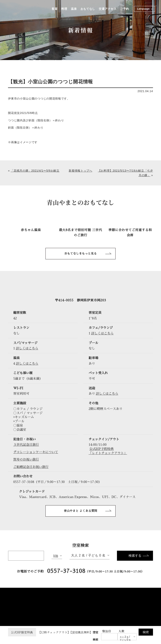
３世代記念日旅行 (26, 445)
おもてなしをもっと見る (80, 254)
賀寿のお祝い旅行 (26, 460)
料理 (64, 9)
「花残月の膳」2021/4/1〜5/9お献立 (35, 171)
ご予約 (125, 9)
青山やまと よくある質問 (81, 511)
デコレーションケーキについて (36, 452)
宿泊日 (107, 631)
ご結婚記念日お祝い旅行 (31, 467)
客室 (54, 9)
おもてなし (88, 9)
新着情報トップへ (80, 171)
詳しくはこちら (102, 333)
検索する (135, 556)
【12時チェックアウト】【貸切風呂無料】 (50, 632)
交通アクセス (108, 9)
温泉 (74, 9)
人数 (121, 631)
